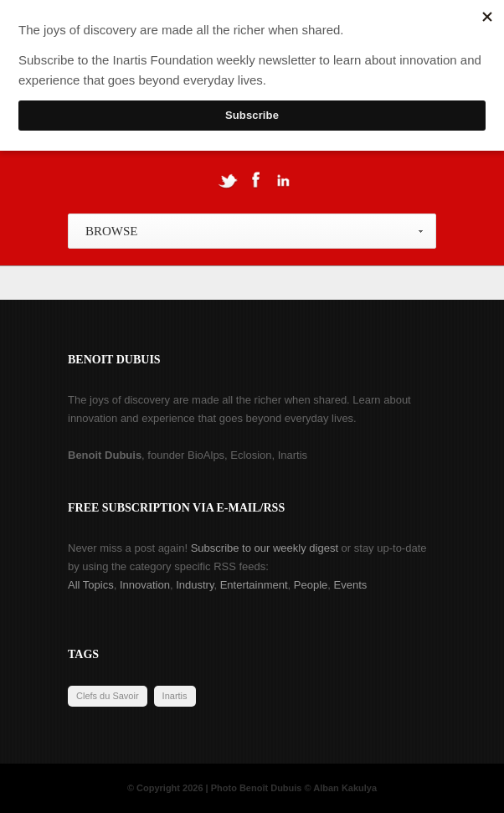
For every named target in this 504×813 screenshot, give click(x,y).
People (311, 585)
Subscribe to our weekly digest (265, 548)
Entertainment (254, 585)
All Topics (91, 585)
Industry (195, 585)
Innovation (145, 585)
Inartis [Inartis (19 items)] (175, 696)
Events (351, 585)
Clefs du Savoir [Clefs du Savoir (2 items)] (108, 696)
